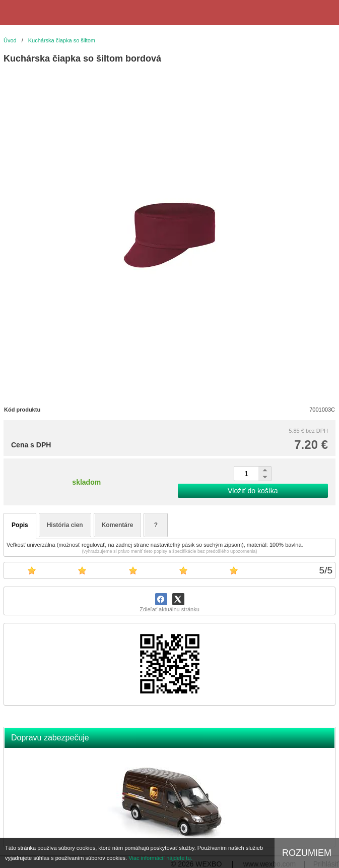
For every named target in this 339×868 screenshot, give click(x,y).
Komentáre (118, 525)
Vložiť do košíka (253, 491)
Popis (20, 525)
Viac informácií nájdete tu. (160, 858)
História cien (65, 525)
